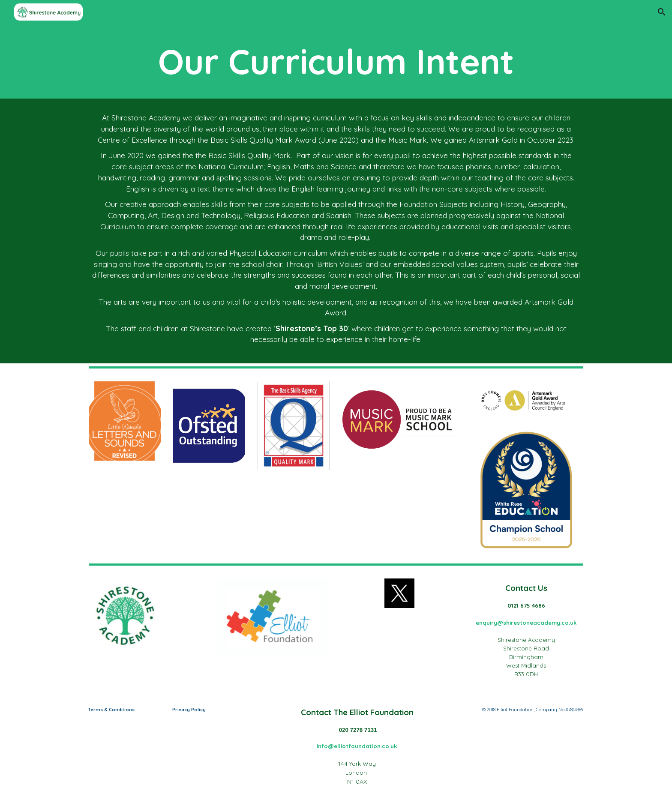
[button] (662, 12)
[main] (336, 61)
